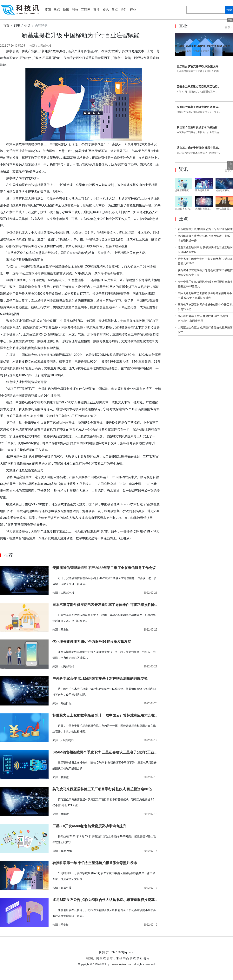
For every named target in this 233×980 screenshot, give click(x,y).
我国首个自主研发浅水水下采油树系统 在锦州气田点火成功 (199, 127)
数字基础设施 (54, 545)
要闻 (48, 10)
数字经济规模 (74, 545)
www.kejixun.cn (122, 964)
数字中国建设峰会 (32, 545)
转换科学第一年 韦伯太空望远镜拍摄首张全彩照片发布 (95, 863)
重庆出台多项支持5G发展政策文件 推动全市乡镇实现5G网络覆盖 (204, 46)
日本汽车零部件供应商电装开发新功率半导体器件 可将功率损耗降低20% (105, 605)
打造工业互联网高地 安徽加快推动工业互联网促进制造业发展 (205, 250)
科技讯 (90, 958)
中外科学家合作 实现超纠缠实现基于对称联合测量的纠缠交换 (100, 678)
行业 (133, 10)
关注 (124, 10)
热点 (57, 10)
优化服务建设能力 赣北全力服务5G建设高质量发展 (92, 642)
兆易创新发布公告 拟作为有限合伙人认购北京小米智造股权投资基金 (105, 900)
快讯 (66, 10)
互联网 (86, 10)
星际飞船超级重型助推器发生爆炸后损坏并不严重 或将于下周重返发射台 (205, 295)
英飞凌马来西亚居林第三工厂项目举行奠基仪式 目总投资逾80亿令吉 (105, 789)
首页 (6, 26)
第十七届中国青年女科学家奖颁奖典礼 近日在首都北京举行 (205, 261)
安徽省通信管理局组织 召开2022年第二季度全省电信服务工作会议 (104, 568)
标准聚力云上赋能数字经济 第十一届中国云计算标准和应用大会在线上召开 (105, 715)
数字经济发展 (93, 545)
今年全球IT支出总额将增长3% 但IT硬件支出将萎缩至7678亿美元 (205, 284)
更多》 (229, 27)
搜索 (229, 10)
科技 (75, 10)
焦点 (115, 10)
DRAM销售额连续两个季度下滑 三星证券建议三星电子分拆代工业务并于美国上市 (105, 752)
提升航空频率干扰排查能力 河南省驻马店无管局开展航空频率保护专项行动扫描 (199, 107)
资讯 (106, 10)
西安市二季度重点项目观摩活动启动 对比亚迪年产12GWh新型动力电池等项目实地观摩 (199, 87)
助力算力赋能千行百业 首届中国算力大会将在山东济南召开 (199, 148)
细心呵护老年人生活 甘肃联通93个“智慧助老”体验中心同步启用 (203, 318)
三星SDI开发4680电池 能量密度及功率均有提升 (89, 826)
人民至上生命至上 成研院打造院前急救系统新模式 (205, 330)
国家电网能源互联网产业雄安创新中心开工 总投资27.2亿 (205, 307)
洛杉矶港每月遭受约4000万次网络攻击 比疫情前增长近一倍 (204, 238)
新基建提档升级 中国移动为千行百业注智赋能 (205, 229)
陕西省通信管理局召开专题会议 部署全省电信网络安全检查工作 (205, 273)
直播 (97, 10)
